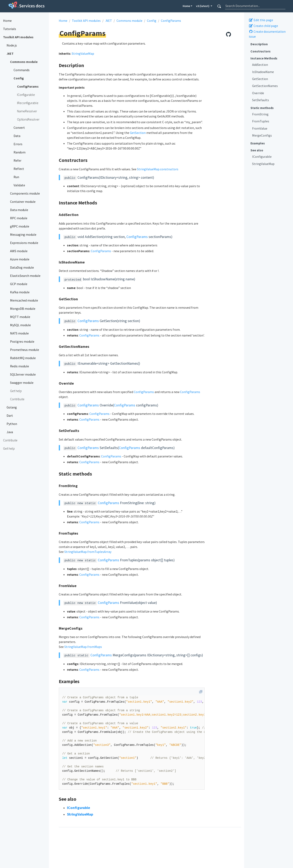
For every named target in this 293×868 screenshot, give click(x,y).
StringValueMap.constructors (158, 169)
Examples (258, 143)
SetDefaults (261, 100)
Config (152, 21)
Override (258, 93)
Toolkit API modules (86, 21)
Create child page (263, 26)
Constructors (261, 51)
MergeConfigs (262, 135)
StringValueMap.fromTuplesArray (88, 552)
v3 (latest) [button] (203, 6)
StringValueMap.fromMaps (83, 647)
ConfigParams (171, 21)
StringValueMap (263, 164)
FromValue (260, 128)
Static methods (262, 108)
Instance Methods (264, 58)
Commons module (129, 21)
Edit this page (261, 20)
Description (259, 44)
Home (186, 6)
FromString (260, 114)
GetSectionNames (265, 86)
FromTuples (261, 121)
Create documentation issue (267, 34)
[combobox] (255, 6)
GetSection (260, 79)
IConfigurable (262, 157)
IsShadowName (263, 72)
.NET (109, 21)
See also (257, 150)
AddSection (260, 65)
